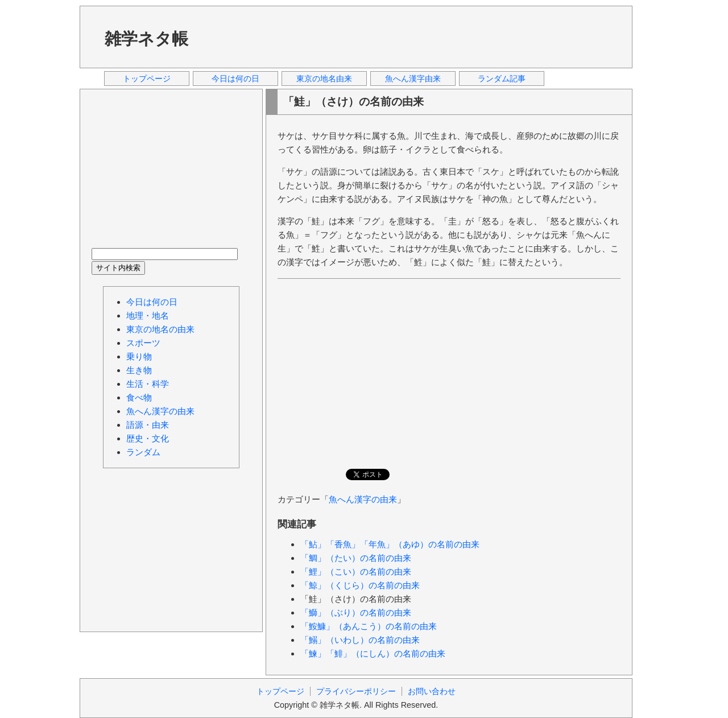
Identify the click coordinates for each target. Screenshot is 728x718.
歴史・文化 (148, 438)
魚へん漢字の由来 (363, 499)
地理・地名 (148, 315)
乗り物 (139, 356)
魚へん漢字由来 (413, 79)
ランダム (143, 452)
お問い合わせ (432, 691)
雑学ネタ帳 (146, 39)
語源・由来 (148, 425)
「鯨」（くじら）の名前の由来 (360, 585)
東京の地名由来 (324, 79)
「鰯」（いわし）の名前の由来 (360, 640)
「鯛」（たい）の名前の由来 (356, 558)
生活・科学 (148, 384)
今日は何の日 (235, 79)
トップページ (147, 79)
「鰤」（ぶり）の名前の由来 (356, 612)
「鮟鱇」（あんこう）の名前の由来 (369, 626)
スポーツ (143, 343)
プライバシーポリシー (356, 691)
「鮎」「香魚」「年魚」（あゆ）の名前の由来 (390, 544)
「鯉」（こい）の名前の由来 (356, 571)
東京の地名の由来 (160, 329)
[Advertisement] (415, 36)
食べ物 (139, 397)
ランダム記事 (502, 79)
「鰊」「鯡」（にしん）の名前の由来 (373, 653)
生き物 (139, 370)
